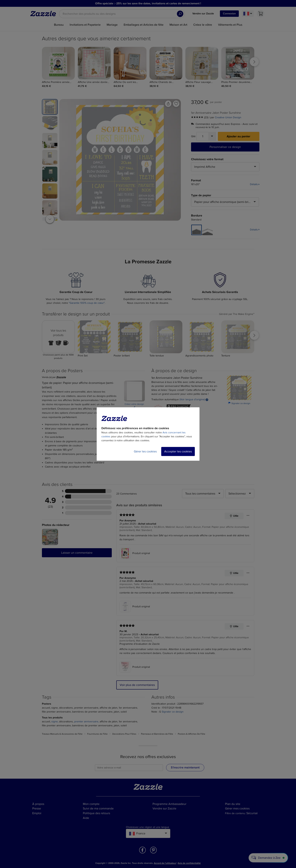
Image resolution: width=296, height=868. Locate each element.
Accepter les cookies (178, 451)
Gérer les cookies (145, 451)
